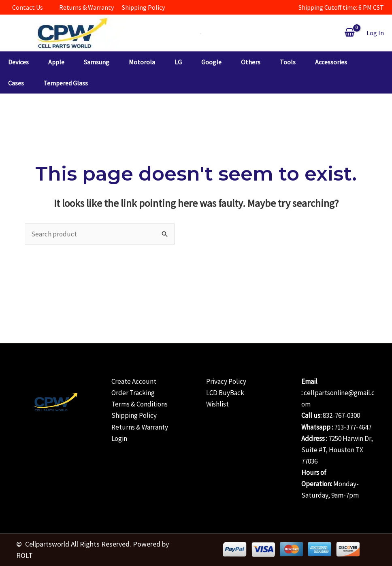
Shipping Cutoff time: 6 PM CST (341, 7)
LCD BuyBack (225, 393)
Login (119, 438)
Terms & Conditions (140, 404)
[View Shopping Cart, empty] (349, 33)
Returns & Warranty (140, 427)
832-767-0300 (341, 415)
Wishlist (217, 404)
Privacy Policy (226, 381)
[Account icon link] (375, 33)
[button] (28, 62)
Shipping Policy (134, 415)
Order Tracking (133, 393)
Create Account (134, 381)
